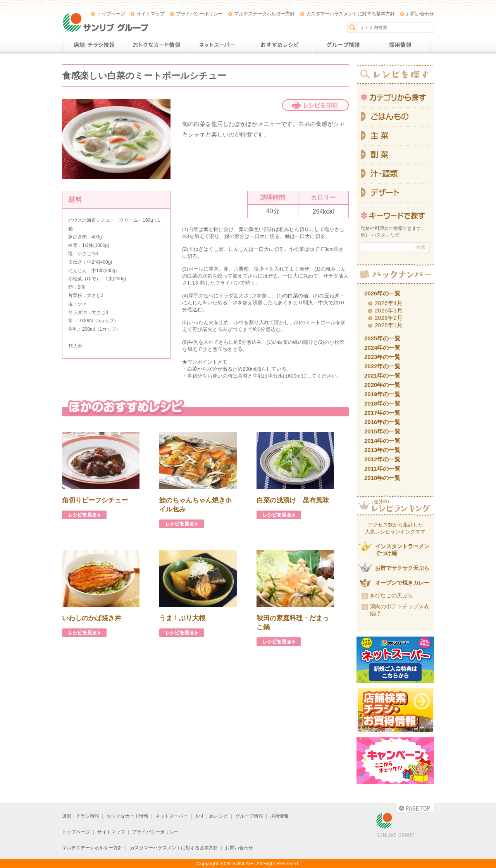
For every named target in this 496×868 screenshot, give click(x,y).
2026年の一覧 (382, 293)
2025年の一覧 (382, 338)
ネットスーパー (217, 45)
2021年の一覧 (382, 375)
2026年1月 (389, 325)
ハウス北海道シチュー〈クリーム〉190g (111, 220)
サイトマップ (150, 14)
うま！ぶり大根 (182, 618)
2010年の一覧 (382, 478)
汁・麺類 (395, 174)
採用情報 (401, 45)
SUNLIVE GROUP (395, 826)
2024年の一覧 (382, 348)
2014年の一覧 (382, 441)
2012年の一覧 (382, 459)
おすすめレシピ (280, 45)
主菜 (395, 136)
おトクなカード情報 (157, 45)
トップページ (111, 14)
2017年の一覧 (382, 413)
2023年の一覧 (382, 357)
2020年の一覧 (382, 385)
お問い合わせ (420, 14)
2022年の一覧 (382, 366)
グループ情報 (342, 45)
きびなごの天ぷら (391, 595)
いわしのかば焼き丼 (92, 618)
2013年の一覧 (382, 450)
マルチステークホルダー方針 (264, 14)
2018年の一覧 (382, 403)
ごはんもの (395, 117)
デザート (395, 193)
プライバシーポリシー (199, 14)
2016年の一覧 (382, 422)
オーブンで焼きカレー (402, 583)
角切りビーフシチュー (95, 500)
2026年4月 (389, 303)
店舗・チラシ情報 (94, 45)
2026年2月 (389, 318)
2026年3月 (389, 310)
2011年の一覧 (382, 469)
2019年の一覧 (382, 394)
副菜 (395, 155)
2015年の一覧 (382, 431)
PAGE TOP (415, 808)
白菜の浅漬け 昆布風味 (293, 500)
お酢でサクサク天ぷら (402, 568)
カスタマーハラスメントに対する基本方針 (350, 14)
